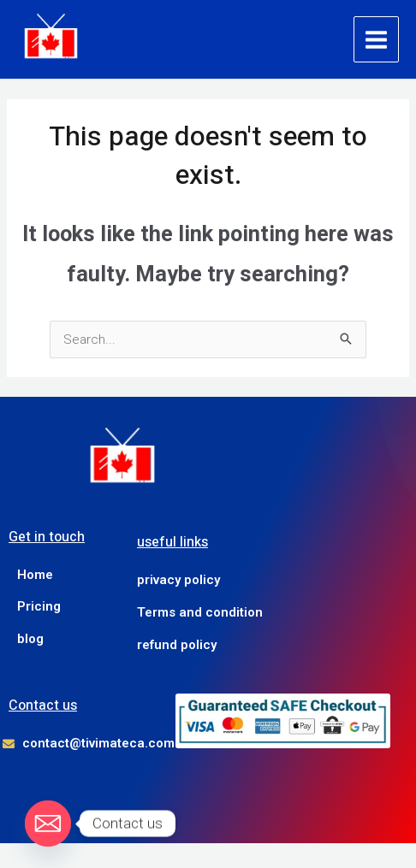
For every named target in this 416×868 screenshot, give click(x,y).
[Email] (48, 824)
